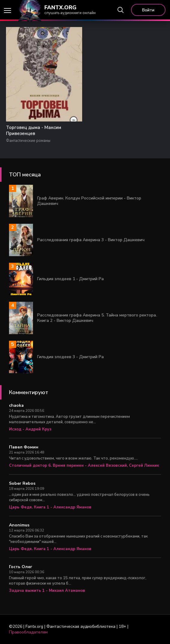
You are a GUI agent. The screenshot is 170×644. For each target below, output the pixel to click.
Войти (148, 10)
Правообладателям (28, 632)
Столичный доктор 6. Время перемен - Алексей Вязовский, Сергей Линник (84, 466)
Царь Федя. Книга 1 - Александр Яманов (50, 507)
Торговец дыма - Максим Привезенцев (34, 130)
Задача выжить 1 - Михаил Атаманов (47, 591)
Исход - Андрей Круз (30, 429)
